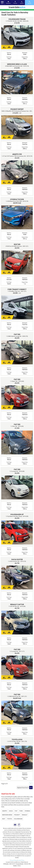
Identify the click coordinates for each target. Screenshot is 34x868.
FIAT (16, 811)
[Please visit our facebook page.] (19, 825)
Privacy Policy (13, 860)
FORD (21, 811)
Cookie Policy (21, 860)
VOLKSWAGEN (18, 819)
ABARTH (5, 811)
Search (30, 2)
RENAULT (25, 815)
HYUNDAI (27, 811)
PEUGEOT (17, 815)
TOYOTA (10, 819)
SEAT (4, 819)
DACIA (11, 811)
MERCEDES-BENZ (7, 815)
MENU (2, 2)
